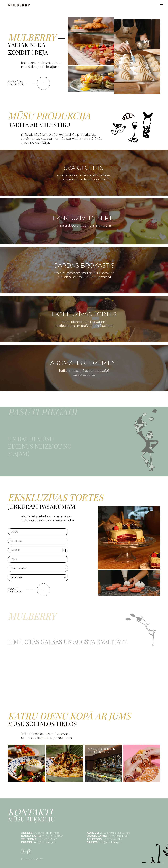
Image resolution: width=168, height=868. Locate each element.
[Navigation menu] (161, 5)
